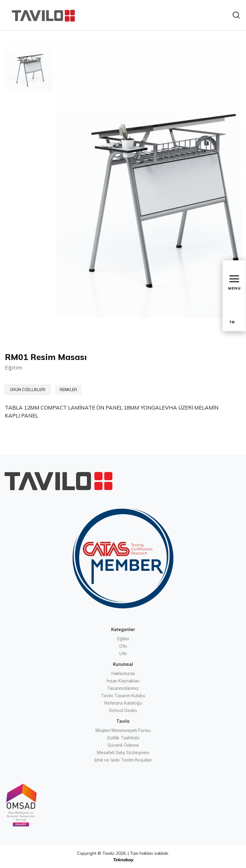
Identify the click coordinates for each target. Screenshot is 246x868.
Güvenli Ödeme (123, 745)
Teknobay (123, 860)
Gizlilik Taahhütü (123, 738)
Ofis (123, 646)
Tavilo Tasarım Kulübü (123, 696)
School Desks (123, 710)
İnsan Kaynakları (123, 681)
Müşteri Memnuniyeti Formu (123, 730)
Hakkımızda (123, 673)
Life (123, 653)
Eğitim (123, 639)
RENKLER (68, 390)
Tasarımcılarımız (123, 688)
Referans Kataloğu (123, 703)
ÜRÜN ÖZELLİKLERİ (28, 390)
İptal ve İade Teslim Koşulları (123, 760)
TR (232, 322)
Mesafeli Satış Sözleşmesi (123, 752)
